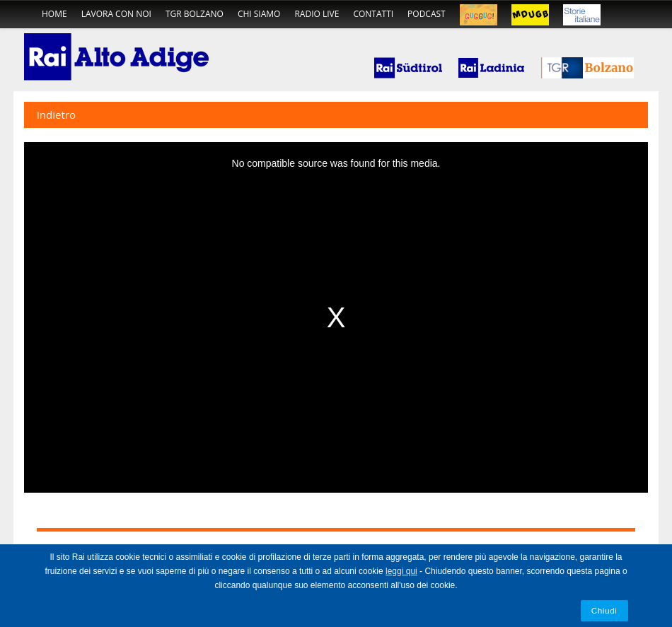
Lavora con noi (116, 14)
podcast (427, 14)
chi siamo (259, 14)
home (54, 14)
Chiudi (604, 610)
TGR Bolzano (195, 14)
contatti (373, 14)
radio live (317, 14)
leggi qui (401, 571)
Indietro (56, 115)
